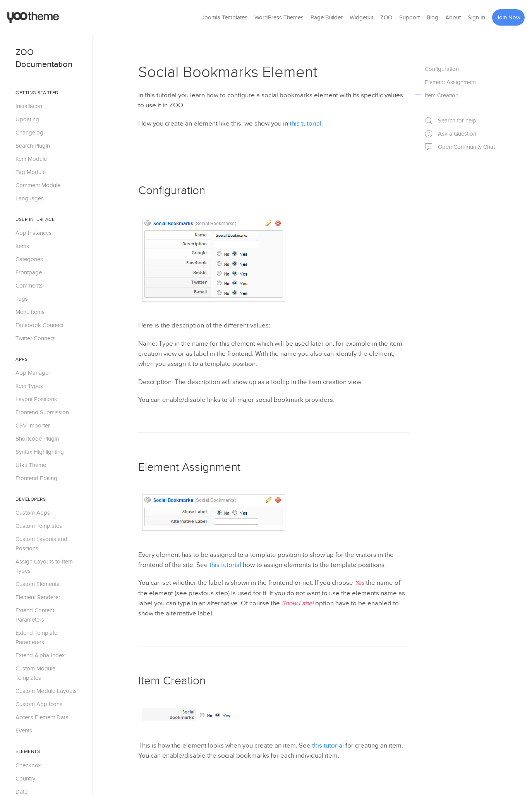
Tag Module (31, 172)
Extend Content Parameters (35, 615)
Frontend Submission (42, 412)
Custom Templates (39, 526)
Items (22, 246)
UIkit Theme (31, 465)
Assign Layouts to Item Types (44, 566)
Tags (22, 299)
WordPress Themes (279, 17)
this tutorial (305, 124)
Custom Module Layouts (46, 691)
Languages (30, 198)
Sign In (476, 17)
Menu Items (30, 312)
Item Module (31, 159)
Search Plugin (33, 146)
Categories (29, 259)
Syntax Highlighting (40, 452)
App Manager (33, 373)
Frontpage (29, 272)
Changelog (29, 133)
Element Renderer (38, 597)
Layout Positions (36, 399)
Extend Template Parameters (36, 637)
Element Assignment (189, 467)
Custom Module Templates (35, 673)
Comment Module (38, 185)
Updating (27, 119)
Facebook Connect (39, 325)
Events (24, 731)
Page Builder (327, 17)
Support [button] (409, 17)
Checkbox (28, 765)
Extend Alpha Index (40, 655)
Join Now (508, 17)
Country (25, 779)
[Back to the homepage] (33, 17)
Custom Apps (33, 513)
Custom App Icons (39, 704)
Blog (432, 17)
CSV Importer (33, 426)
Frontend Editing (36, 478)
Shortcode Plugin (37, 439)
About (453, 17)
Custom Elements (37, 584)
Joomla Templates (225, 17)
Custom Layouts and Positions (41, 544)
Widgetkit (361, 17)
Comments (29, 286)
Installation (29, 106)
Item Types (29, 386)
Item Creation (172, 681)
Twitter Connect (35, 338)
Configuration (172, 191)
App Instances (33, 233)
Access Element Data (42, 717)
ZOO (386, 17)
